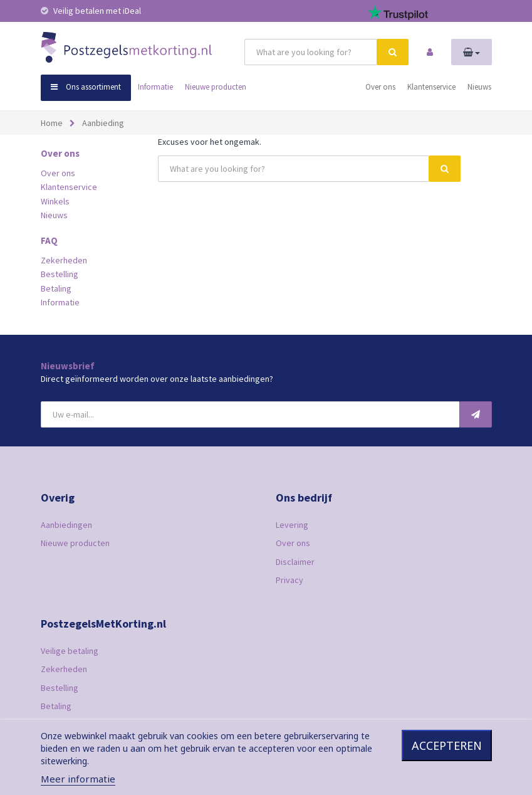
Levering (292, 525)
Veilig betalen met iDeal (91, 11)
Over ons (380, 87)
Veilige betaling (70, 651)
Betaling (56, 288)
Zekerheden (64, 260)
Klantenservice (431, 87)
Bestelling (60, 274)
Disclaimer (295, 562)
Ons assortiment (86, 87)
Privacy (289, 580)
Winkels (55, 201)
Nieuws (479, 87)
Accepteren (447, 745)
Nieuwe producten (216, 87)
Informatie (155, 87)
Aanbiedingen (66, 525)
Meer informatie (78, 779)
